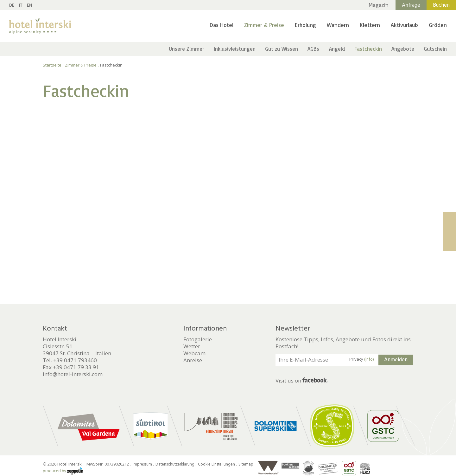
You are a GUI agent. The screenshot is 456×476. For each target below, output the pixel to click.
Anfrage (411, 5)
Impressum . (144, 464)
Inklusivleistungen (235, 49)
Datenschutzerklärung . (176, 464)
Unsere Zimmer (187, 49)
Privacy (362, 359)
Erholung (305, 25)
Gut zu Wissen (282, 49)
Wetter (192, 346)
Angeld (337, 49)
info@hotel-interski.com (73, 374)
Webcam (194, 353)
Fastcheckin (368, 49)
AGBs (313, 49)
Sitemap (246, 464)
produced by (63, 471)
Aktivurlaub (404, 25)
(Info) (369, 359)
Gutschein (435, 49)
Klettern (370, 25)
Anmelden (396, 360)
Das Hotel (222, 25)
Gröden (438, 25)
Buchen (441, 5)
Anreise (193, 360)
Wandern (338, 25)
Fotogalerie (198, 339)
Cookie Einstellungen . (218, 464)
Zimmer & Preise (264, 25)
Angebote (403, 49)
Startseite (52, 65)
